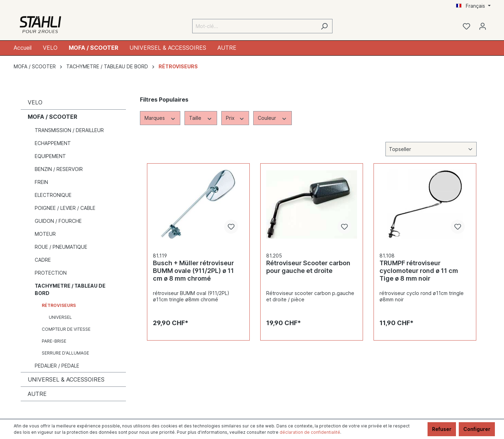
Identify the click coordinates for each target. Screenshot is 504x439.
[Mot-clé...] (254, 26)
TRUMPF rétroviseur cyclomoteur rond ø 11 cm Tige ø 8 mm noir (419, 271)
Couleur (273, 118)
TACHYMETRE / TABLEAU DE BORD (70, 289)
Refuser (442, 429)
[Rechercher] (324, 26)
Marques (160, 118)
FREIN (41, 182)
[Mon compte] (483, 26)
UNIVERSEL (60, 317)
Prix (235, 118)
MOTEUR (45, 234)
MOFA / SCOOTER (52, 117)
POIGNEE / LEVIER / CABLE (65, 208)
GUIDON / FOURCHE (58, 221)
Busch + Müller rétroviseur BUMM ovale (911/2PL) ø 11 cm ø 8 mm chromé (193, 271)
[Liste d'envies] (466, 26)
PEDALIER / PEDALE (57, 366)
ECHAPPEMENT (53, 143)
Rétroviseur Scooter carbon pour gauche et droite (308, 267)
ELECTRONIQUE (53, 195)
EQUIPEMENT (50, 156)
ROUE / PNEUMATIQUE (61, 247)
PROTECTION (51, 273)
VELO (35, 102)
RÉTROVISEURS (59, 305)
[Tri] (431, 149)
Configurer (477, 429)
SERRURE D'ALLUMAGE (65, 353)
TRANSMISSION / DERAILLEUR (69, 130)
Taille (201, 118)
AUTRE (37, 394)
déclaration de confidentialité (310, 432)
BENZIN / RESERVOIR (59, 169)
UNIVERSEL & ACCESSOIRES (66, 379)
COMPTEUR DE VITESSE (66, 329)
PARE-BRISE (54, 341)
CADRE (43, 260)
